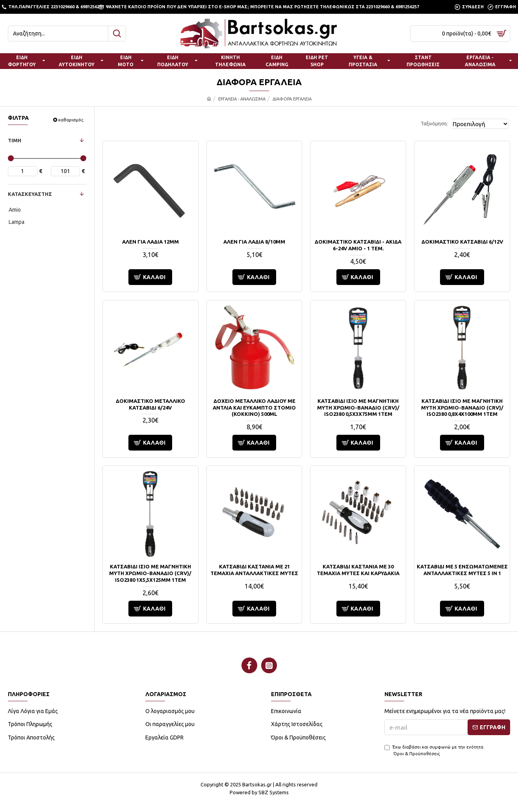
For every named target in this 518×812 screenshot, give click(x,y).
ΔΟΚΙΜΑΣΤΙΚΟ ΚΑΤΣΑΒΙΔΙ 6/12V (462, 242)
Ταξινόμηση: (424, 124)
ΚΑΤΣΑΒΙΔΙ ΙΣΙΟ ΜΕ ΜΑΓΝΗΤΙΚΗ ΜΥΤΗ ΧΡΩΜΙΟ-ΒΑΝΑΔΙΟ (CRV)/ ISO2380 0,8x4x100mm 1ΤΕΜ (462, 408)
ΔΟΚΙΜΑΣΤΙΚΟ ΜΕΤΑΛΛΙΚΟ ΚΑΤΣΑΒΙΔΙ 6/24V (150, 404)
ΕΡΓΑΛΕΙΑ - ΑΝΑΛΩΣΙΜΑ (242, 99)
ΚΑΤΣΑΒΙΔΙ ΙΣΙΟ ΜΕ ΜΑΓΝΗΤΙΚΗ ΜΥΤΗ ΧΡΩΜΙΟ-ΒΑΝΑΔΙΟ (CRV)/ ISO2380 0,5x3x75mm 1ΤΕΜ (358, 408)
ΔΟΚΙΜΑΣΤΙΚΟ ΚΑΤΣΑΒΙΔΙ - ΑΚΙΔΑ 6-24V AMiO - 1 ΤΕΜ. (358, 245)
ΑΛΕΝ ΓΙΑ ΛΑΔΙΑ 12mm (150, 242)
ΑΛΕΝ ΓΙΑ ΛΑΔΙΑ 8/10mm (254, 242)
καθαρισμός (71, 120)
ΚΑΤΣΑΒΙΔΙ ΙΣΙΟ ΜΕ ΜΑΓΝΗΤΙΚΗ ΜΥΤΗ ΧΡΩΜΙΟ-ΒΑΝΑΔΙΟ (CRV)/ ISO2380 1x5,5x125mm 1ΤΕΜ (150, 573)
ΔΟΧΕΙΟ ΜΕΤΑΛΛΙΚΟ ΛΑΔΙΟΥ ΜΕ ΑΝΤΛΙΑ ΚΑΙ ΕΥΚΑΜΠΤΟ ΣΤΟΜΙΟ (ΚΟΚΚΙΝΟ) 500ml (254, 408)
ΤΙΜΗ (15, 140)
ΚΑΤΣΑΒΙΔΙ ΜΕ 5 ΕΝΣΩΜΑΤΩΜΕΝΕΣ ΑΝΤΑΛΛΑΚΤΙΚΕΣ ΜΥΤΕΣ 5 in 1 (462, 570)
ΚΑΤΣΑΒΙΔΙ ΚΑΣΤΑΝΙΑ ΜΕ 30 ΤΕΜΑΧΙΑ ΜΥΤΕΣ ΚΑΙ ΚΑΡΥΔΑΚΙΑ (358, 570)
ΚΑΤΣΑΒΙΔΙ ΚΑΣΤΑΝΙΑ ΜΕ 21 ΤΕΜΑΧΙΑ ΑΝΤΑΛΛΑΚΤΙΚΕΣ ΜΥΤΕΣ (254, 570)
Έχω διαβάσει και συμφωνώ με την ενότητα (434, 751)
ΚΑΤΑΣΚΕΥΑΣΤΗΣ (30, 194)
